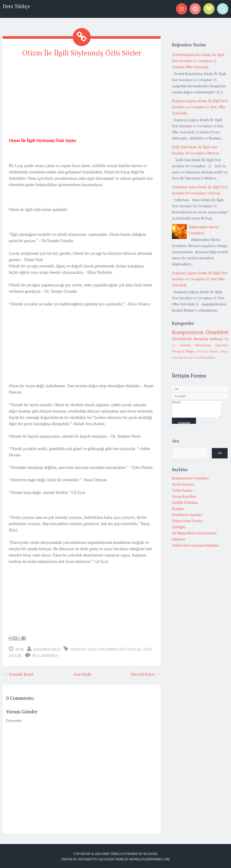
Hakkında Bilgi (47, 649)
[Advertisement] (82, 93)
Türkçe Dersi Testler (187, 521)
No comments (45, 656)
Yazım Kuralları (184, 496)
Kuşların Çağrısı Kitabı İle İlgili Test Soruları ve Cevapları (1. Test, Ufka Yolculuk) (200, 107)
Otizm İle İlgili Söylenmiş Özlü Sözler (82, 53)
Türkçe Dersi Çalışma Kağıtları (196, 545)
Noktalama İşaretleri (212, 345)
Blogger (150, 854)
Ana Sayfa (82, 674)
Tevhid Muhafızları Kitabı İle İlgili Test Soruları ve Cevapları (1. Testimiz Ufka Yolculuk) (198, 61)
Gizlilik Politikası (185, 502)
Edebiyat (216, 339)
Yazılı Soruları (183, 484)
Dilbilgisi (179, 527)
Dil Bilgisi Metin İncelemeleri (194, 533)
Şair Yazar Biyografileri (202, 357)
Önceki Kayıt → (145, 674)
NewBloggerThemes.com (150, 859)
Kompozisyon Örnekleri (200, 332)
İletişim (178, 509)
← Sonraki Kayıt (19, 674)
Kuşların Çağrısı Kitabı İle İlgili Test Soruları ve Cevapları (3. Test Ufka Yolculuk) (200, 279)
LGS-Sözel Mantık (207, 351)
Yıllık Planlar (182, 490)
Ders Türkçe (16, 6)
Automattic (88, 859)
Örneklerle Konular (190, 339)
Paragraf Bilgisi (183, 351)
